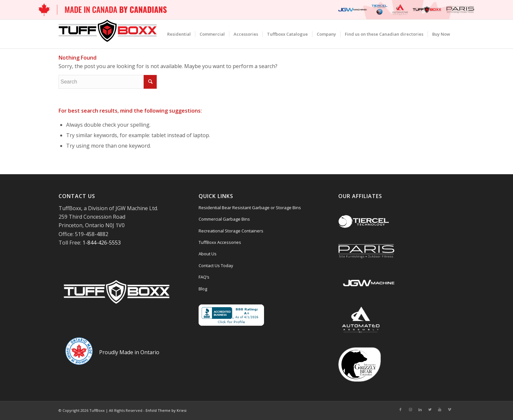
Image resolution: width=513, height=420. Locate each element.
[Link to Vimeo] (450, 410)
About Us (208, 254)
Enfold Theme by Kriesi (166, 410)
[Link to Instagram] (410, 410)
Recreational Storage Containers (231, 231)
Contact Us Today (216, 265)
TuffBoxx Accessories (220, 242)
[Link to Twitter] (430, 410)
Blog (203, 289)
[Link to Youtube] (440, 410)
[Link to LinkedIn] (420, 410)
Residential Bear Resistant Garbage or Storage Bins (250, 208)
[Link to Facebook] (400, 410)
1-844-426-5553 (102, 243)
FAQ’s (204, 277)
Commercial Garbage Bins (224, 219)
